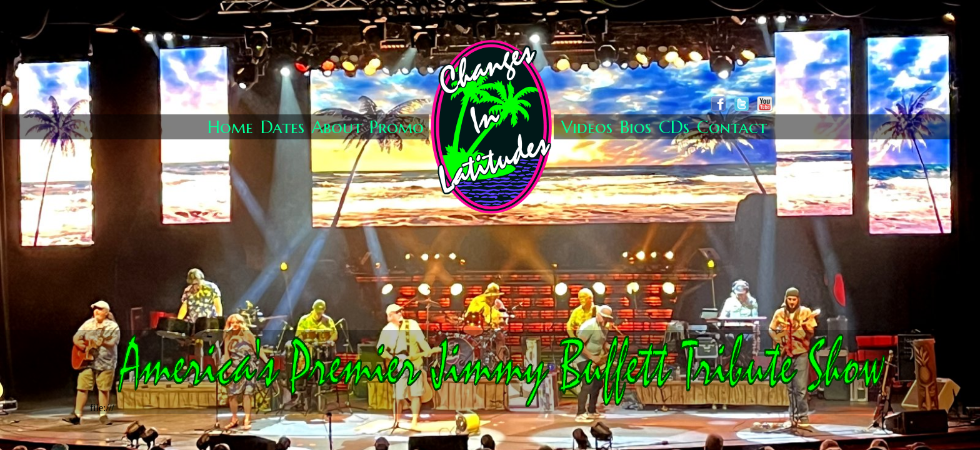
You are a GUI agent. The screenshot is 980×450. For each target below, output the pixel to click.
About (337, 127)
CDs (674, 127)
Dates (282, 127)
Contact (732, 127)
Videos (587, 127)
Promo (397, 127)
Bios (636, 127)
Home (230, 127)
